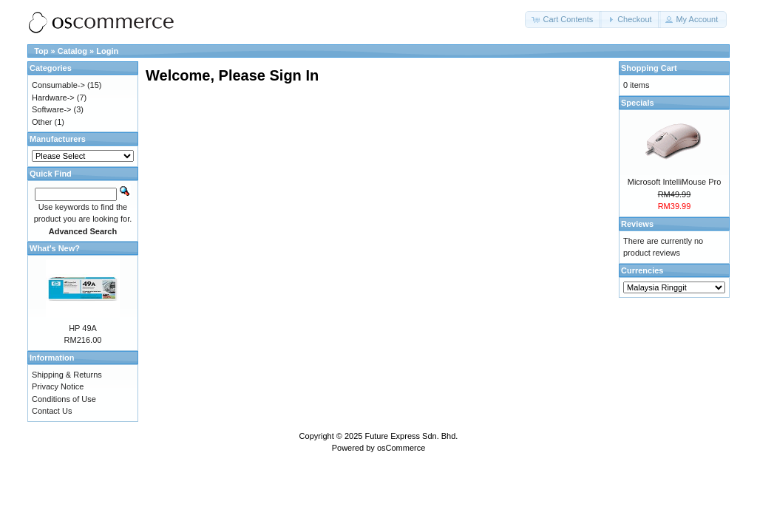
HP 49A (83, 328)
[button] (563, 20)
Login (107, 51)
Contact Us (52, 411)
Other (42, 122)
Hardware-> (53, 98)
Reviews (637, 224)
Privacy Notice (58, 386)
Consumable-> (58, 85)
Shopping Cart (649, 68)
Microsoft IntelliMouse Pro (675, 182)
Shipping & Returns (67, 375)
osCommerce (401, 448)
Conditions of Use (64, 399)
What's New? (55, 248)
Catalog (72, 51)
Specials (638, 103)
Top (41, 51)
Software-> (52, 109)
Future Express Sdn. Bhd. (411, 436)
